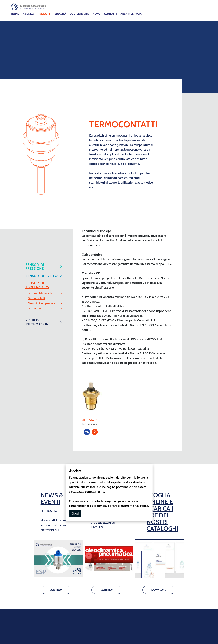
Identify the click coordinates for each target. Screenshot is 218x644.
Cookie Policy (100, 568)
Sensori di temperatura (42, 133)
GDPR (116, 568)
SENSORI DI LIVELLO (41, 105)
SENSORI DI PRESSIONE (35, 96)
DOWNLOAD (159, 419)
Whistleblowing (131, 577)
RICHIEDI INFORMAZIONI (37, 152)
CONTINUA (56, 419)
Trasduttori (34, 138)
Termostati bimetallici (41, 123)
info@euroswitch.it (104, 531)
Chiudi (75, 343)
